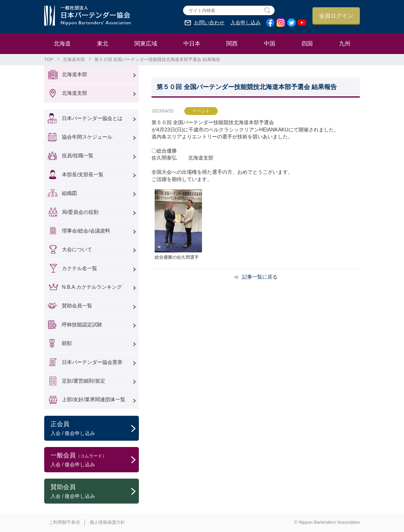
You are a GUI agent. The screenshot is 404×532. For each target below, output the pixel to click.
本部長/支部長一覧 (83, 175)
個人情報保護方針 (107, 522)
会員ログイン (336, 16)
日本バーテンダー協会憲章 (92, 362)
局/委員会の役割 (80, 212)
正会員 (95, 429)
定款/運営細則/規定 (83, 381)
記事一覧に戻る (260, 277)
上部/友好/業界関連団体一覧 (94, 399)
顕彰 (67, 343)
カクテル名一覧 (80, 268)
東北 (103, 44)
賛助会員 (95, 492)
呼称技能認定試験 (82, 325)
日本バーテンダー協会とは (92, 118)
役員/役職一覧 (78, 156)
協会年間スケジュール (87, 137)
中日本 (192, 44)
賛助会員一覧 (77, 306)
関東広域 (146, 44)
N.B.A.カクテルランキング (92, 287)
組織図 (69, 193)
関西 (232, 44)
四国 (307, 44)
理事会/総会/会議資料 (86, 231)
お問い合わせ (209, 23)
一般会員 (95, 460)
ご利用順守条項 (64, 522)
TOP (49, 59)
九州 (345, 44)
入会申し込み (246, 23)
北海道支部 (74, 93)
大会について (77, 249)
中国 (270, 44)
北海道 (62, 44)
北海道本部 (74, 59)
